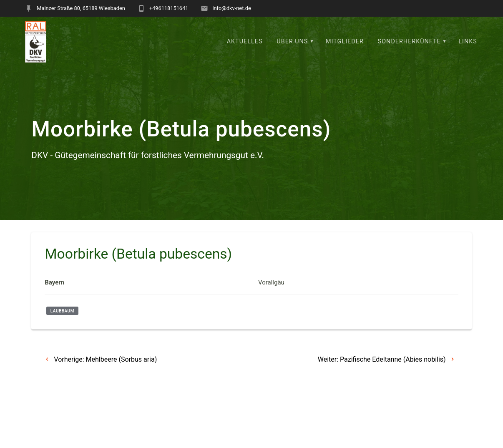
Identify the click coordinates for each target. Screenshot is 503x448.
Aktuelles (245, 42)
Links (468, 42)
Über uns (292, 42)
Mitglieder (345, 42)
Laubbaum (62, 311)
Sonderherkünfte (409, 42)
